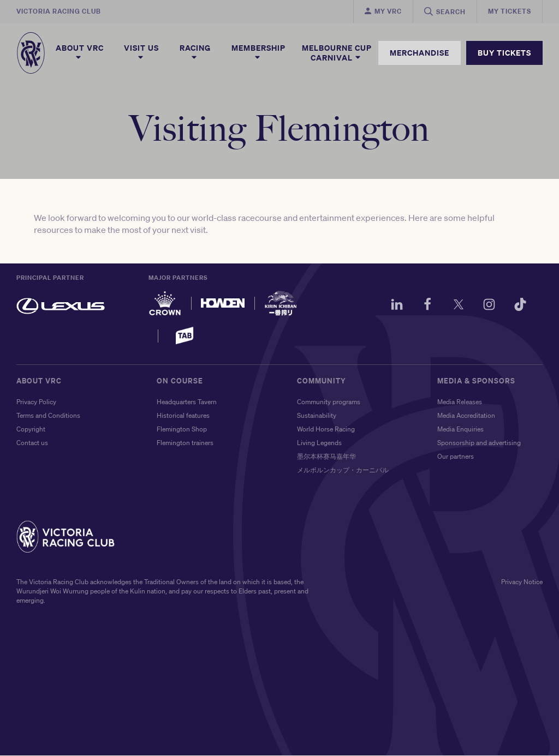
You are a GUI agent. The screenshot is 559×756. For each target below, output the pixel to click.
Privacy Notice (522, 582)
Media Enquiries (460, 430)
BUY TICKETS (504, 53)
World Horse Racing (326, 430)
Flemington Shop (182, 430)
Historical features (183, 416)
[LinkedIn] (395, 307)
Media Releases (460, 402)
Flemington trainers (185, 443)
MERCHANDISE (420, 53)
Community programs (329, 402)
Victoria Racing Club (59, 11)
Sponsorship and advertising (479, 443)
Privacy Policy (36, 402)
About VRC (80, 52)
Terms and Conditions (48, 416)
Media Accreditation (466, 416)
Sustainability (317, 416)
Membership (258, 52)
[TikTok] (520, 307)
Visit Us (141, 52)
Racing (195, 52)
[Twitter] (457, 307)
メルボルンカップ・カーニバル (343, 470)
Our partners (456, 457)
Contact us (32, 443)
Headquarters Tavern (187, 402)
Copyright (31, 430)
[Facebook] (426, 307)
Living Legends (319, 443)
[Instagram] (489, 307)
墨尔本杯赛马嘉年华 (326, 457)
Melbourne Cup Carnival (337, 53)
